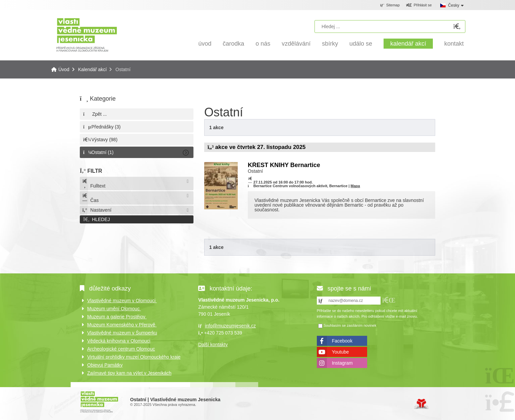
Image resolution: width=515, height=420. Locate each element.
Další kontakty (213, 345)
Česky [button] (453, 5)
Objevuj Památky (105, 365)
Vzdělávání (296, 44)
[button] (419, 5)
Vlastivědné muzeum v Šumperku (122, 333)
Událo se (361, 44)
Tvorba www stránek (421, 404)
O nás (263, 44)
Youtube (340, 352)
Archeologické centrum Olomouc (121, 349)
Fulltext (94, 184)
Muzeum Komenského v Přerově (122, 325)
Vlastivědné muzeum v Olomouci (122, 301)
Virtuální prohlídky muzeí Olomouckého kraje (134, 357)
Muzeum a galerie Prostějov (117, 317)
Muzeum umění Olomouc (114, 309)
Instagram (342, 363)
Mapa (355, 186)
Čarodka (233, 44)
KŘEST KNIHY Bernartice (284, 165)
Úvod (87, 34)
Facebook (342, 341)
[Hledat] (457, 27)
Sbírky (330, 44)
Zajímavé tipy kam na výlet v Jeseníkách (129, 373)
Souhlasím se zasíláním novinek (350, 325)
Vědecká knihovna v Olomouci (119, 341)
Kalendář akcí (408, 44)
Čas (90, 198)
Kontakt (454, 44)
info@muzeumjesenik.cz (230, 326)
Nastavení (97, 210)
